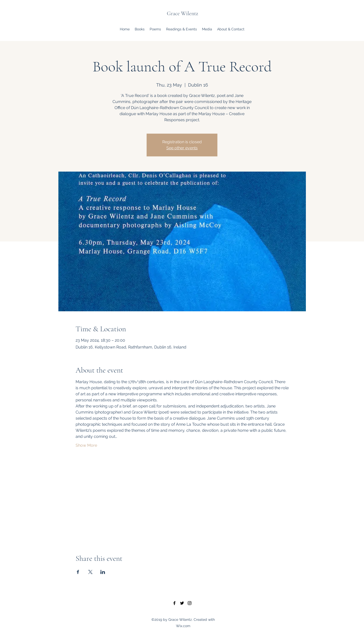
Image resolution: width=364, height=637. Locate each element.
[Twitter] (182, 603)
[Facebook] (174, 603)
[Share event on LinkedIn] (103, 572)
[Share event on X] (90, 572)
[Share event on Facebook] (78, 572)
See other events (182, 148)
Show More (86, 445)
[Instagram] (190, 603)
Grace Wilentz (183, 13)
